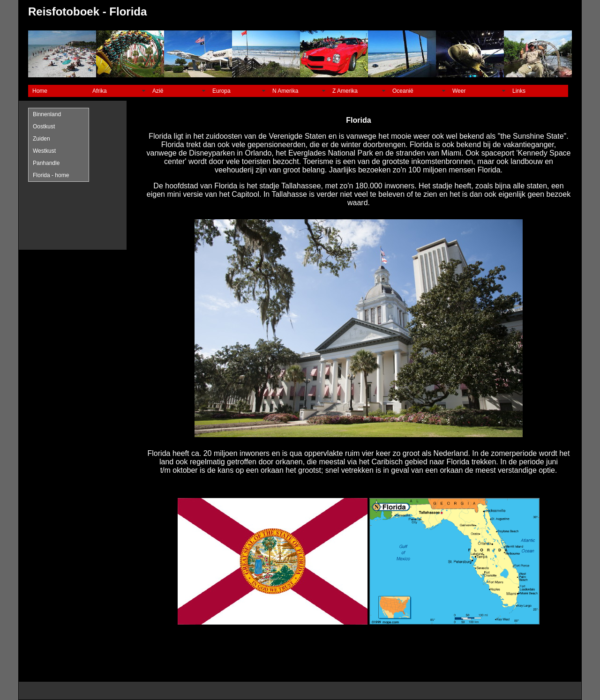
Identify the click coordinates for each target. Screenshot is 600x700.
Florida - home (51, 175)
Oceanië (403, 91)
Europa (221, 91)
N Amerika (285, 91)
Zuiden (41, 139)
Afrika (100, 91)
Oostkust (44, 127)
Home (40, 91)
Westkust (44, 151)
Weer (459, 91)
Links (519, 91)
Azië (158, 91)
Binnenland (47, 114)
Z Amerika (345, 91)
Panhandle (46, 163)
